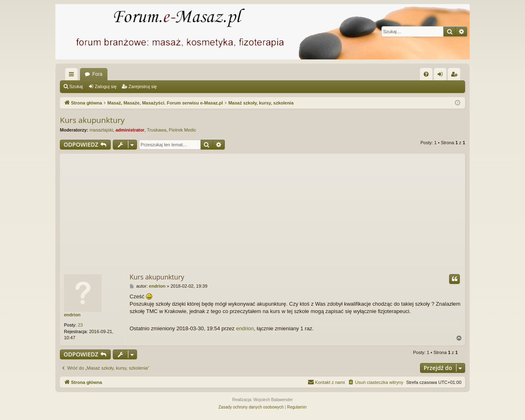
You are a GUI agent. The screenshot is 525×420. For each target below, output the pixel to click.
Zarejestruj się (143, 86)
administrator (130, 130)
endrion (72, 315)
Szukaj (76, 86)
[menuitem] (426, 74)
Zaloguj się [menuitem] (442, 76)
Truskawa (156, 130)
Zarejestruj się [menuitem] (456, 76)
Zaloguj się (106, 86)
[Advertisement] (262, 211)
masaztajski (101, 130)
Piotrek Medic (183, 130)
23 (80, 325)
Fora (97, 74)
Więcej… (73, 76)
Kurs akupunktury (92, 120)
